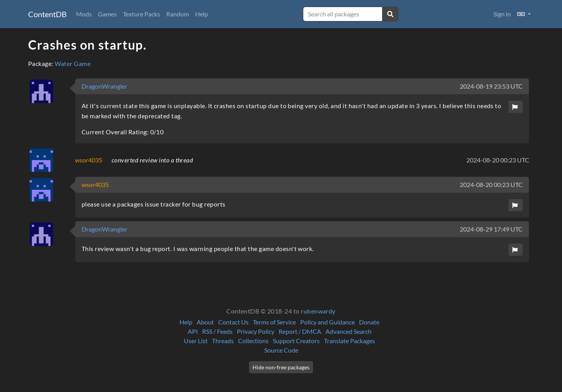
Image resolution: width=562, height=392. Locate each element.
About (205, 322)
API (193, 331)
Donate (369, 322)
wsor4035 (89, 160)
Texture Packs (141, 14)
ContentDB (47, 14)
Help (202, 14)
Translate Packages (349, 341)
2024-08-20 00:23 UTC (498, 160)
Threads (223, 341)
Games (107, 14)
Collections (253, 341)
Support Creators (296, 341)
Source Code (281, 350)
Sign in (502, 14)
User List (196, 341)
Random (178, 14)
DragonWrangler (104, 86)
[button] (524, 14)
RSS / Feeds (217, 331)
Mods (84, 14)
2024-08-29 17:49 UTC (491, 229)
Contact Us (233, 322)
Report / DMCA (300, 331)
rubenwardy (318, 311)
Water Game (73, 63)
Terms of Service (274, 322)
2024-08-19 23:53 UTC (491, 86)
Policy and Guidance (327, 322)
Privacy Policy (256, 331)
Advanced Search (349, 331)
